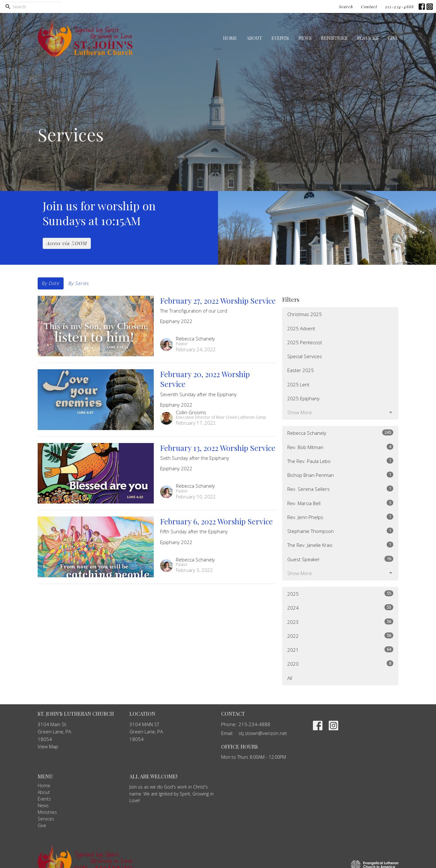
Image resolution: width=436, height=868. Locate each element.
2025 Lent (298, 384)
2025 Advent (301, 328)
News (305, 38)
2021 (340, 650)
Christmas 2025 (305, 314)
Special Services (305, 356)
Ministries (334, 38)
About (254, 38)
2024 (340, 608)
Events (280, 38)
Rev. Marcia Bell (340, 503)
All (290, 678)
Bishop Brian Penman (340, 475)
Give (393, 38)
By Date (51, 283)
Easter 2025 (301, 370)
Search (346, 6)
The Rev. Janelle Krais (340, 545)
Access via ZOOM (67, 243)
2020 (340, 664)
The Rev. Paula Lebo (340, 461)
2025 (340, 594)
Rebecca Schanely (340, 433)
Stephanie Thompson (340, 531)
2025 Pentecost (305, 342)
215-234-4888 (399, 6)
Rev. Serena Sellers (340, 489)
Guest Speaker (340, 559)
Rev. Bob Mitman (340, 447)
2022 (340, 636)
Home (230, 38)
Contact (369, 6)
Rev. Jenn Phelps (340, 517)
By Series (79, 283)
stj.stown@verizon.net (263, 733)
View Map (48, 746)
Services (368, 38)
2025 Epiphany (303, 398)
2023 (340, 622)
